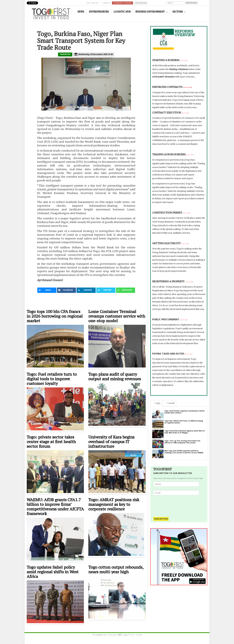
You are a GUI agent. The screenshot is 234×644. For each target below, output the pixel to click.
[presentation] (177, 505)
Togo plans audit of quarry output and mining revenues (115, 376)
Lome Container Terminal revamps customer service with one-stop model (117, 316)
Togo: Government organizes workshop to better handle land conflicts (185, 412)
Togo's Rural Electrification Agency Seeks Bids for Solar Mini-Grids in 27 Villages (185, 432)
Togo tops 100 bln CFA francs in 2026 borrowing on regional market (55, 316)
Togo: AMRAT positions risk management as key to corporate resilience (114, 504)
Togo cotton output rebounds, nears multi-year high (116, 569)
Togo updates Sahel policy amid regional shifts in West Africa (53, 572)
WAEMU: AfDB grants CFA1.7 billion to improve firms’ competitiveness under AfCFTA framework (55, 507)
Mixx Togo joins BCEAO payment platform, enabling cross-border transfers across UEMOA (184, 452)
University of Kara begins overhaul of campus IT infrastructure (111, 442)
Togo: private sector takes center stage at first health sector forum (51, 442)
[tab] (156, 403)
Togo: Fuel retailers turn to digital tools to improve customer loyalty (52, 379)
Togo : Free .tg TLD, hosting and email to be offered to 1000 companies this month (182, 442)
